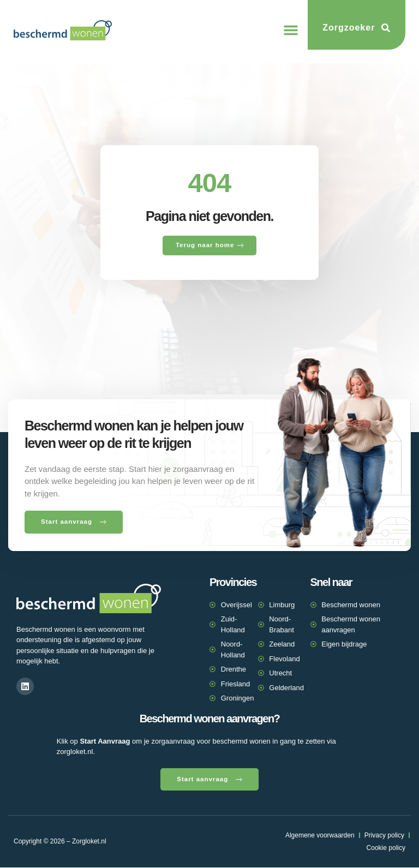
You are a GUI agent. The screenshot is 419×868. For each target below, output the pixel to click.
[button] (291, 30)
